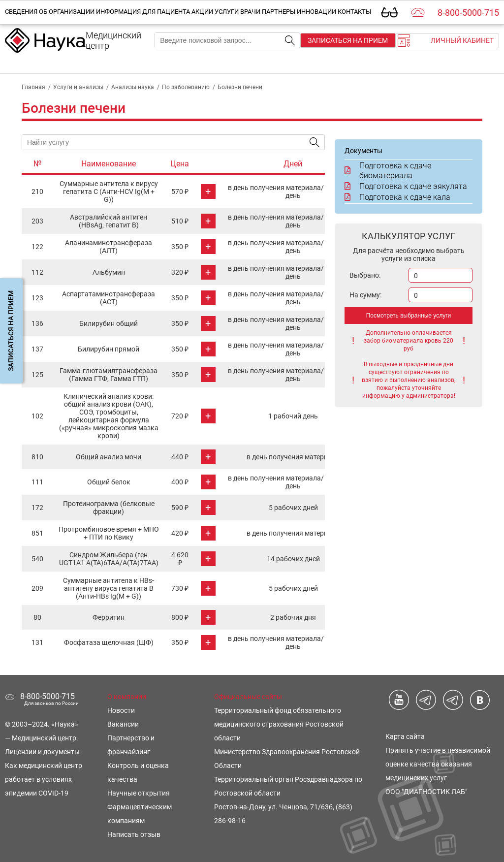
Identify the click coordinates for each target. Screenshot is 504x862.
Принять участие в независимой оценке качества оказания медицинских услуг (438, 764)
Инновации (316, 12)
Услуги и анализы (78, 87)
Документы (363, 151)
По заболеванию (186, 87)
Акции (202, 12)
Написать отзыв (134, 834)
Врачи (250, 12)
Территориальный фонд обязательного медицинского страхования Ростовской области (279, 724)
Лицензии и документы (42, 752)
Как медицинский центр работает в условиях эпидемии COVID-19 (44, 779)
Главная (33, 87)
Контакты (354, 12)
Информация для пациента (143, 12)
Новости (121, 710)
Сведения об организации (50, 12)
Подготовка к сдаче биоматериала (388, 171)
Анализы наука (133, 87)
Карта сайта (405, 736)
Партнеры (279, 12)
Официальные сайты (248, 697)
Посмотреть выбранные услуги (409, 316)
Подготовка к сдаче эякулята (406, 186)
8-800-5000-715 (468, 13)
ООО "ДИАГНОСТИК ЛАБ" (426, 792)
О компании (127, 697)
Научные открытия (139, 793)
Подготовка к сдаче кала (397, 197)
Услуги (227, 12)
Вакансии (123, 724)
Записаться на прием (348, 40)
